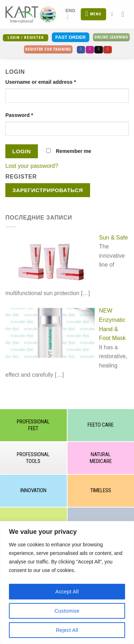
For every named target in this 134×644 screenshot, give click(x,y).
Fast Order (71, 37)
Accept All (67, 592)
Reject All (67, 630)
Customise (67, 611)
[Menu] (93, 14)
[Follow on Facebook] (81, 50)
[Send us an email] (99, 50)
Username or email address (41, 82)
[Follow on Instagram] (90, 50)
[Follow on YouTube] (108, 50)
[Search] (114, 14)
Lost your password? (32, 166)
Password (19, 115)
